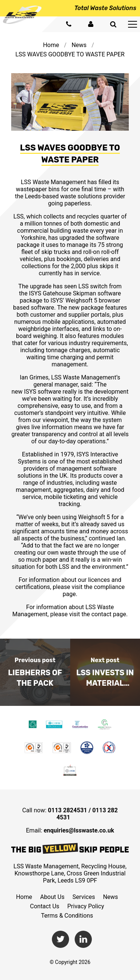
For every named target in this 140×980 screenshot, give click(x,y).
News (79, 45)
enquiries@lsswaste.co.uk (79, 830)
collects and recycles (71, 216)
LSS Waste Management (53, 182)
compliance (109, 587)
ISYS (35, 293)
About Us (52, 897)
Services (84, 897)
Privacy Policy (86, 906)
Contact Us (45, 906)
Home (51, 45)
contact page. (110, 614)
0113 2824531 (67, 810)
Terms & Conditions (67, 916)
